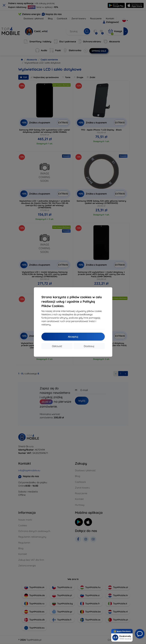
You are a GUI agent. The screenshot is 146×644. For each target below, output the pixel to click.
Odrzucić (57, 346)
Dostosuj (89, 346)
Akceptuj (73, 337)
